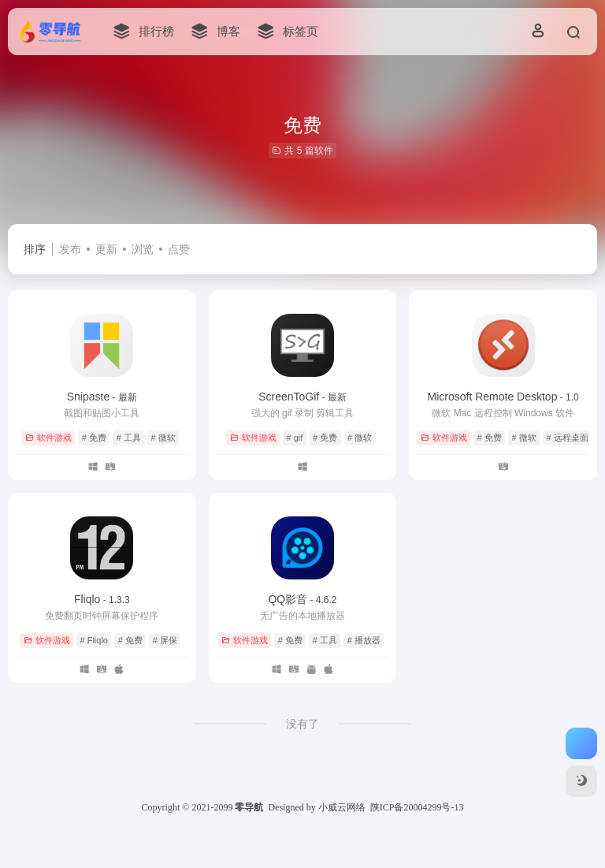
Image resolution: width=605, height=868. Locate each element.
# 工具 (129, 438)
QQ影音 (302, 599)
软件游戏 (48, 438)
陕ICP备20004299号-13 (417, 807)
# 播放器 (364, 640)
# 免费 (94, 438)
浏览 (143, 249)
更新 (106, 249)
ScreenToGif (302, 397)
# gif (295, 438)
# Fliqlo (94, 640)
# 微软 (163, 438)
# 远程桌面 (567, 438)
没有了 (302, 724)
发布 (70, 249)
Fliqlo (102, 599)
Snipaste (102, 397)
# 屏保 (165, 640)
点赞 (179, 249)
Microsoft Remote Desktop (503, 397)
